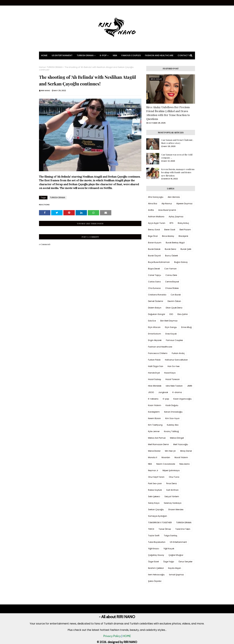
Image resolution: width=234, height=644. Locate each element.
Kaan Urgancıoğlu (182, 399)
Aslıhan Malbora (156, 217)
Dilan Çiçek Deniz (174, 308)
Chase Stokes (172, 288)
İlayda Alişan (175, 568)
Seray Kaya (154, 503)
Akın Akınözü (174, 197)
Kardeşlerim (154, 412)
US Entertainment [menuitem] (62, 55)
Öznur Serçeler (185, 562)
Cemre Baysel (172, 282)
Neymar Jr (153, 470)
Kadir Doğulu (172, 405)
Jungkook (163, 392)
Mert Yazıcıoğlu (181, 444)
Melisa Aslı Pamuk (157, 438)
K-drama (177, 392)
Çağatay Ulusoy (156, 555)
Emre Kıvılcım (155, 334)
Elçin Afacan (154, 327)
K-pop (166, 399)
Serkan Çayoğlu (156, 509)
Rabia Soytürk (155, 490)
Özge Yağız (169, 562)
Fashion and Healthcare (160, 347)
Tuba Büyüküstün (157, 542)
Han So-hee (173, 366)
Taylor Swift (154, 536)
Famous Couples (174, 340)
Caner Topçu (155, 275)
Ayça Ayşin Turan (157, 223)
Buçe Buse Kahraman (159, 262)
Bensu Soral (154, 230)
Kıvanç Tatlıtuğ (171, 431)
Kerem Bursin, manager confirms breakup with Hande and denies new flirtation (178, 172)
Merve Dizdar (154, 451)
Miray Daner (186, 451)
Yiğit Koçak (169, 549)
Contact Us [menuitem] (185, 55)
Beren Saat (170, 230)
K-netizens (153, 399)
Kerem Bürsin (154, 418)
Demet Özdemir (156, 301)
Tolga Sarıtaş (170, 536)
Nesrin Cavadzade (166, 464)
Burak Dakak (154, 249)
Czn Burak (176, 295)
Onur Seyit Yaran (156, 477)
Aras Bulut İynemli (167, 210)
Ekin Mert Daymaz (169, 321)
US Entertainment (178, 542)
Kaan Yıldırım (155, 405)
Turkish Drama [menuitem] (85, 55)
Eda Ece (152, 321)
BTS (172, 223)
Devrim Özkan (174, 301)
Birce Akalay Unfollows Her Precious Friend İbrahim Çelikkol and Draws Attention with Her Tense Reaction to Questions (168, 113)
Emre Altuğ (186, 327)
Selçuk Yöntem (172, 496)
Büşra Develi (154, 269)
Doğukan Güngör (157, 314)
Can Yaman (170, 269)
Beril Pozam (185, 230)
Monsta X (153, 457)
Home (42, 67)
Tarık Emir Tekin (183, 529)
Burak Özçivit (154, 256)
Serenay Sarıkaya (173, 503)
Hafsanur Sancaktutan (176, 360)
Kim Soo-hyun (172, 418)
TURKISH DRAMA (54, 67)
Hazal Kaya (170, 373)
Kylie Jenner (154, 431)
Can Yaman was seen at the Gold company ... (177, 156)
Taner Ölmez (165, 529)
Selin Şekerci (154, 496)
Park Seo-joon (155, 483)
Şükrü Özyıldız (155, 581)
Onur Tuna (174, 477)
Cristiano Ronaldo (157, 295)
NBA (150, 464)
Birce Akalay (168, 236)
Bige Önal (153, 236)
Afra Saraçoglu (156, 197)
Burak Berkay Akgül (175, 243)
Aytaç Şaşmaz (176, 217)
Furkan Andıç (178, 353)
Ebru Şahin (183, 314)
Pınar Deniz (172, 483)
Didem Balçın (155, 308)
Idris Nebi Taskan (174, 386)
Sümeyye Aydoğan (158, 516)
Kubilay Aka (173, 425)
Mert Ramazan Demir (158, 444)
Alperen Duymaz (184, 204)
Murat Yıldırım (181, 457)
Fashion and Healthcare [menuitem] (159, 55)
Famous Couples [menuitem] (131, 55)
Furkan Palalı (154, 360)
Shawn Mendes (176, 509)
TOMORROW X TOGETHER (160, 523)
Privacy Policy (112, 636)
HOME (127, 636)
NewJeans (185, 464)
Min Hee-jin (170, 451)
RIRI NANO (46, 90)
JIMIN (190, 386)
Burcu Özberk (172, 256)
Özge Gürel (153, 562)
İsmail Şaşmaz (176, 575)
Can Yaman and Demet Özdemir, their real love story (177, 142)
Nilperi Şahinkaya (171, 470)
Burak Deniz (170, 249)
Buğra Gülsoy (181, 262)
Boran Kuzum (155, 243)
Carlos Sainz (154, 282)
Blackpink (183, 236)
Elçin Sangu (171, 327)
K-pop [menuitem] (103, 55)
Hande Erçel (154, 373)
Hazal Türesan (173, 379)
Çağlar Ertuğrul (176, 555)
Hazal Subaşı (155, 379)
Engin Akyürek (155, 340)
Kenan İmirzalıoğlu (173, 412)
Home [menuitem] (44, 55)
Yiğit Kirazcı (154, 549)
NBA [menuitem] (115, 55)
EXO (171, 314)
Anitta (151, 210)
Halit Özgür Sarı (156, 366)
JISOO (151, 392)
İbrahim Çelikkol (156, 568)
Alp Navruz (167, 204)
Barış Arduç (183, 223)
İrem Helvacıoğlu (156, 575)
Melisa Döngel (177, 438)
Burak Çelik (186, 249)
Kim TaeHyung (155, 425)
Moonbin (166, 457)
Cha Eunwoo (154, 288)
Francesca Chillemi (158, 353)
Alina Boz (153, 204)
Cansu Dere (171, 275)
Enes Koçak (171, 334)
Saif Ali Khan (172, 490)
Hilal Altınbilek (155, 386)
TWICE (151, 529)
